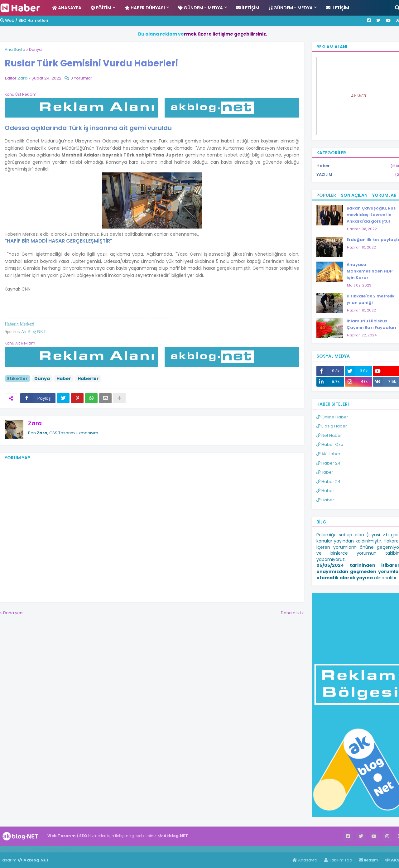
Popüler (326, 195)
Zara (35, 423)
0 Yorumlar (81, 78)
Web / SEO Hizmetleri (24, 20)
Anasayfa (305, 860)
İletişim (369, 860)
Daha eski (291, 613)
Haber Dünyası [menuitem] (145, 8)
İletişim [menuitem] (248, 8)
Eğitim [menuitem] (101, 8)
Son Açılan (354, 195)
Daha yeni (13, 613)
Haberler (88, 379)
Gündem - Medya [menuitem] (201, 8)
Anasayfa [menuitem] (67, 8)
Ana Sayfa (15, 49)
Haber (64, 379)
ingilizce (65, 849)
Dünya (35, 49)
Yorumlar (384, 195)
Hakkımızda (338, 860)
